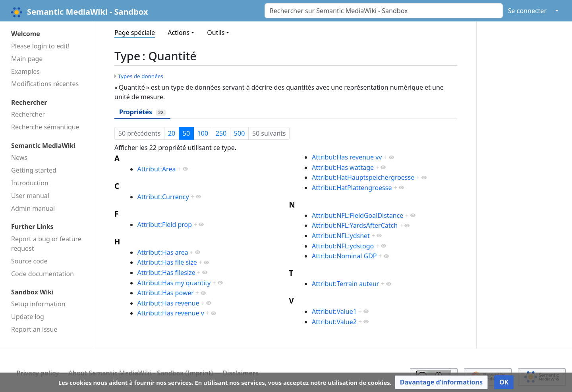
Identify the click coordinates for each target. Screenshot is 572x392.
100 (203, 133)
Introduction (30, 183)
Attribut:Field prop (165, 225)
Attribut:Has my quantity (174, 283)
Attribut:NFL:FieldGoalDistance (357, 215)
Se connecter (527, 11)
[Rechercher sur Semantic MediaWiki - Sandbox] (384, 11)
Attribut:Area (157, 169)
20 (172, 133)
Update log (28, 317)
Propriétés (142, 112)
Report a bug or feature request (46, 244)
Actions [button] (179, 33)
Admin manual (33, 208)
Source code (29, 261)
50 (186, 133)
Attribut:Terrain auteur (345, 284)
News (19, 158)
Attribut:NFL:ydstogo (343, 246)
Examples (25, 71)
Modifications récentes (45, 84)
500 (239, 133)
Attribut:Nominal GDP (344, 256)
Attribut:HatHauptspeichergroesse (363, 177)
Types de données (141, 76)
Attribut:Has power (166, 293)
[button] (441, 382)
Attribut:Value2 (334, 322)
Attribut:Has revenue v (171, 313)
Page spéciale (135, 33)
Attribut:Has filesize (166, 273)
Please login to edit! (40, 46)
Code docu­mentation (43, 274)
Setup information (38, 304)
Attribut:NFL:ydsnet (341, 236)
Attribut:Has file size (167, 262)
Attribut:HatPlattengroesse (352, 188)
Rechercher (28, 114)
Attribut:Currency (163, 197)
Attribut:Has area (163, 252)
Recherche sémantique (45, 127)
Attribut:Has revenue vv (347, 157)
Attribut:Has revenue (168, 303)
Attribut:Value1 (334, 311)
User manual (30, 196)
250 (221, 133)
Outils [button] (216, 33)
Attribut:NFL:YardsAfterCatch (355, 225)
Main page (27, 59)
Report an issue (34, 329)
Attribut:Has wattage (343, 167)
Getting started (34, 170)
